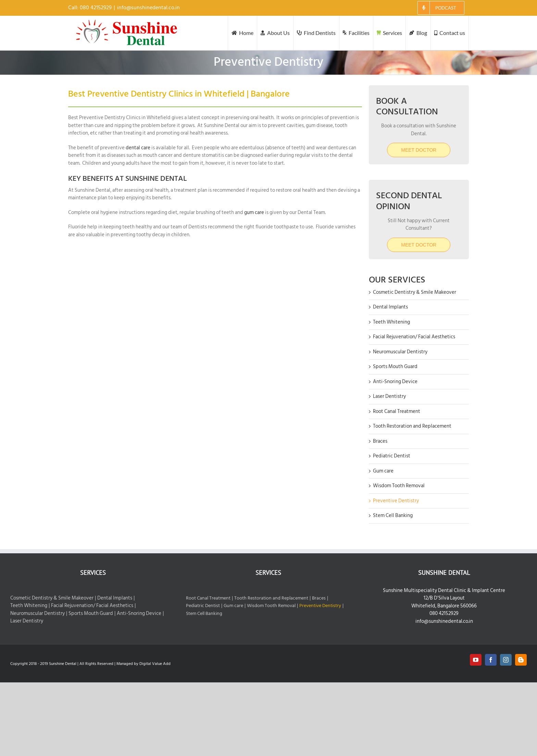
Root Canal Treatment (397, 411)
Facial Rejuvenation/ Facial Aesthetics (414, 337)
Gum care (383, 471)
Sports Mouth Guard (395, 367)
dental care (138, 148)
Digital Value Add (155, 664)
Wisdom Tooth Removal (399, 486)
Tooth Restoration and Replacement (412, 426)
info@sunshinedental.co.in (148, 8)
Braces (380, 441)
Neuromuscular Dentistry (400, 352)
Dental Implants (390, 307)
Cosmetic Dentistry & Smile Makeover (415, 292)
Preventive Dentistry (396, 501)
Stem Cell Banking (393, 515)
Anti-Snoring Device (395, 382)
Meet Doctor (419, 150)
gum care (254, 212)
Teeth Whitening (391, 322)
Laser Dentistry (389, 396)
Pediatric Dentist (392, 456)
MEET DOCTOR (419, 245)
